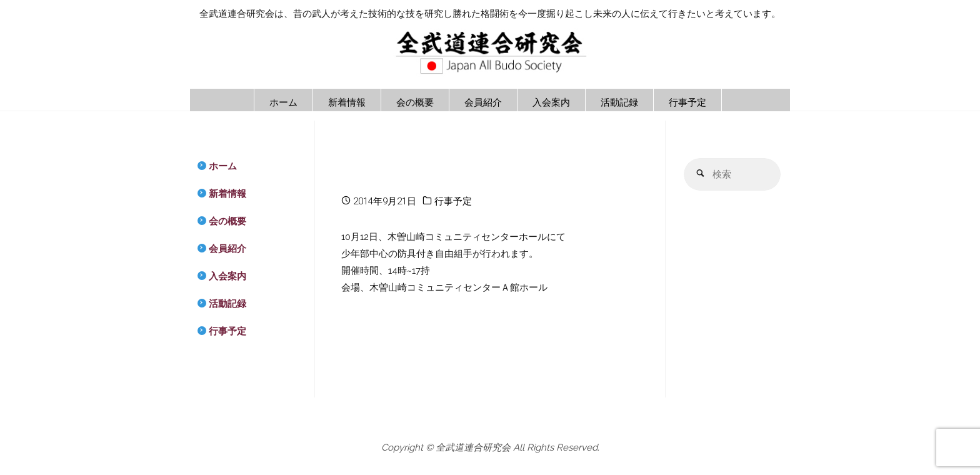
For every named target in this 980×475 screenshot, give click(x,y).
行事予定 (453, 201)
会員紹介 (227, 249)
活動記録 (227, 304)
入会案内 (227, 276)
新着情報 (227, 194)
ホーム (223, 166)
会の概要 (227, 221)
